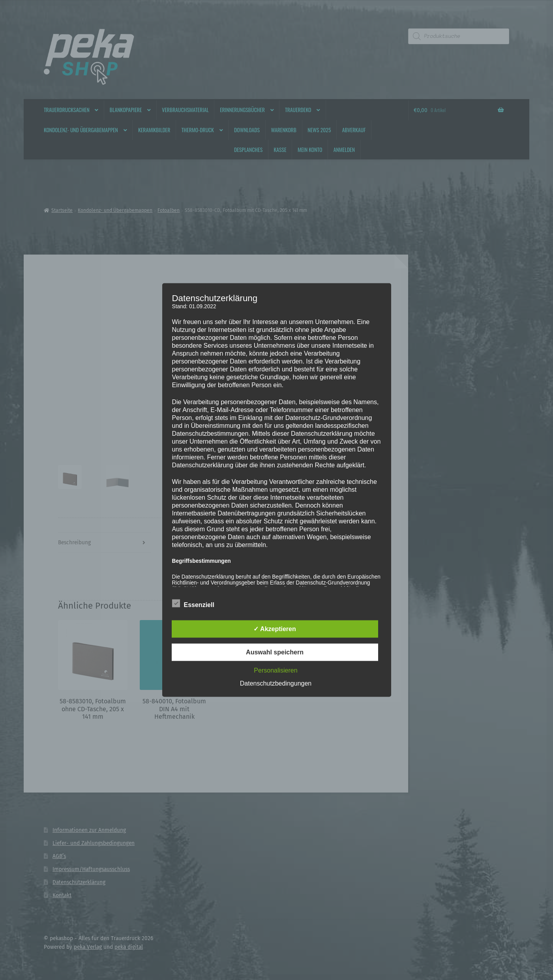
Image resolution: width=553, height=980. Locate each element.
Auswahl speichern (275, 652)
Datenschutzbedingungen (276, 683)
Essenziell (193, 603)
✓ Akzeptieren (275, 629)
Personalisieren (276, 670)
